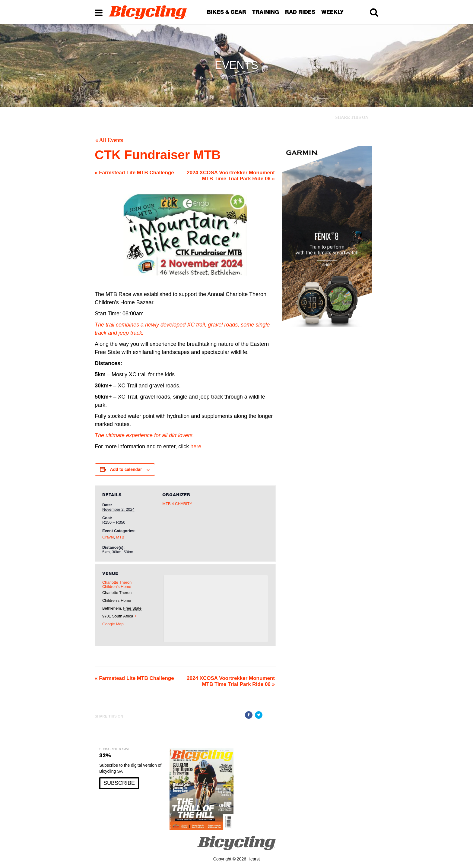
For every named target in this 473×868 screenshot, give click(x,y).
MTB (120, 537)
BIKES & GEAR (227, 12)
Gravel (108, 537)
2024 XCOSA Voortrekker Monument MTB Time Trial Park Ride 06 (231, 176)
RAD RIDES (300, 12)
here (196, 447)
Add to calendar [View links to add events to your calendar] (126, 469)
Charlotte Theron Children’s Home (117, 584)
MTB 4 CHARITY (177, 504)
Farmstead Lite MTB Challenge (134, 173)
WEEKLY (332, 12)
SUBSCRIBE (119, 783)
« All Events (109, 140)
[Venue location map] (216, 609)
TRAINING (266, 12)
